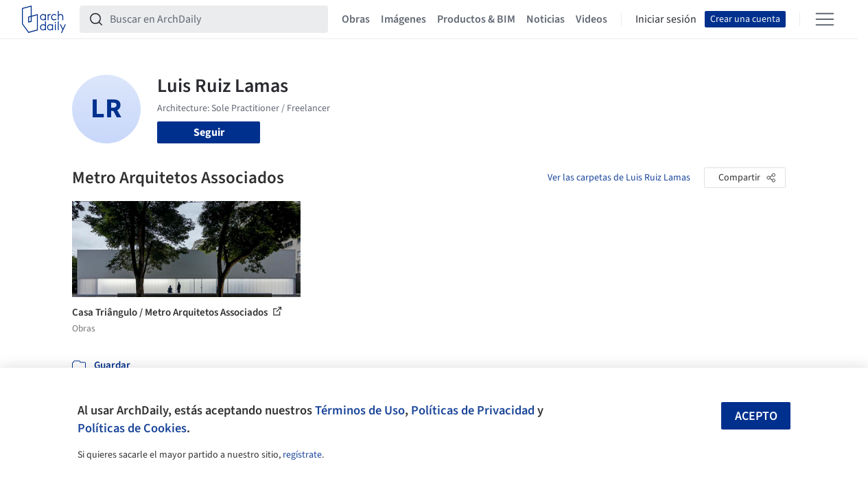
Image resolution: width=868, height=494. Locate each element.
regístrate (302, 455)
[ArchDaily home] (44, 19)
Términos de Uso (360, 410)
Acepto (756, 416)
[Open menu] (825, 19)
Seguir (209, 132)
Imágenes (403, 19)
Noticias (546, 19)
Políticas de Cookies (132, 428)
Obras (356, 19)
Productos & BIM (476, 19)
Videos (591, 19)
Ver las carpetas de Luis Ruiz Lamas (619, 178)
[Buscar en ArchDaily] (215, 19)
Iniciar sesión (666, 19)
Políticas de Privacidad (473, 410)
